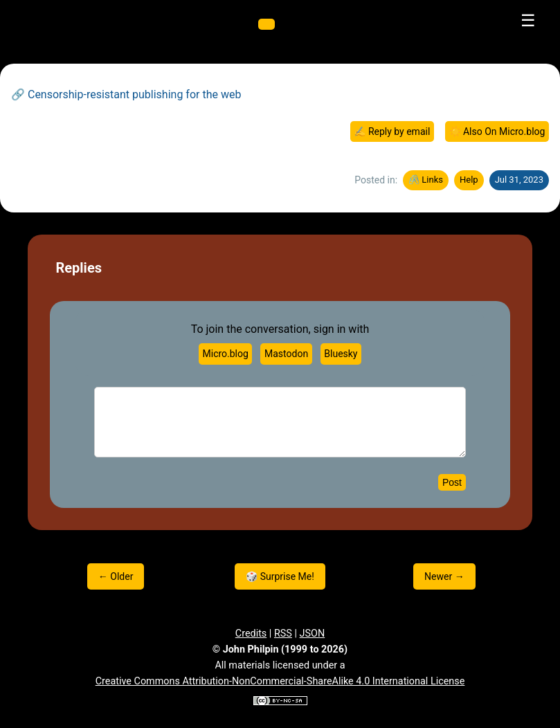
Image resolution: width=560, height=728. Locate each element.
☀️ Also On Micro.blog (497, 131)
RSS (283, 634)
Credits (251, 634)
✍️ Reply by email (392, 131)
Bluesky (341, 354)
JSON (313, 634)
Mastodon (286, 354)
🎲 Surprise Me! (280, 576)
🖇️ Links (426, 180)
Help (469, 180)
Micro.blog (226, 354)
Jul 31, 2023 (519, 180)
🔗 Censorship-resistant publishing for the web (126, 94)
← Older (116, 576)
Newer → (444, 576)
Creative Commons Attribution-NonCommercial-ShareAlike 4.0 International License (280, 681)
